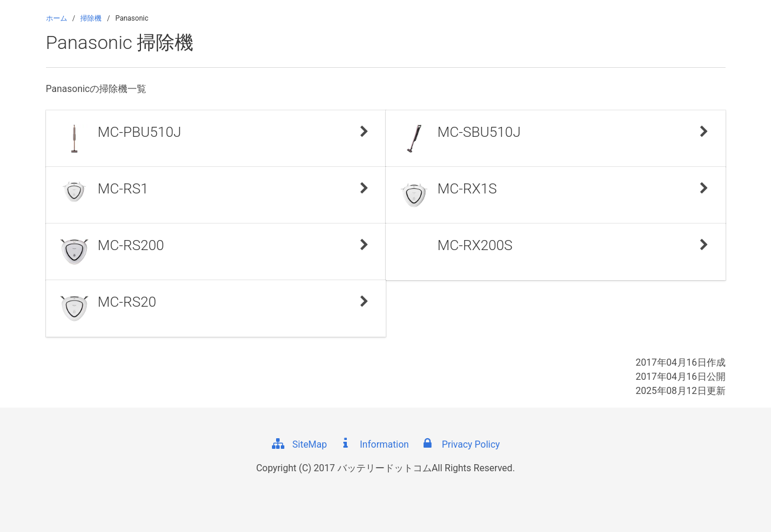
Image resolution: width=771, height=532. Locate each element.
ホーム (57, 18)
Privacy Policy (460, 444)
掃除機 (91, 18)
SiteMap (299, 444)
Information (374, 444)
